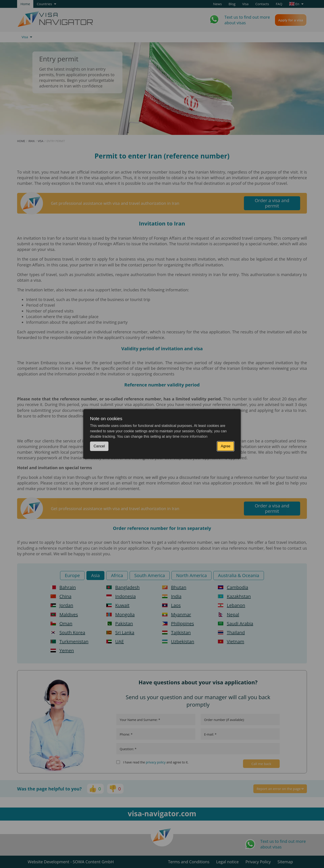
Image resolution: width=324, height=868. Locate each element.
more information (194, 436)
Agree (226, 446)
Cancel (99, 446)
